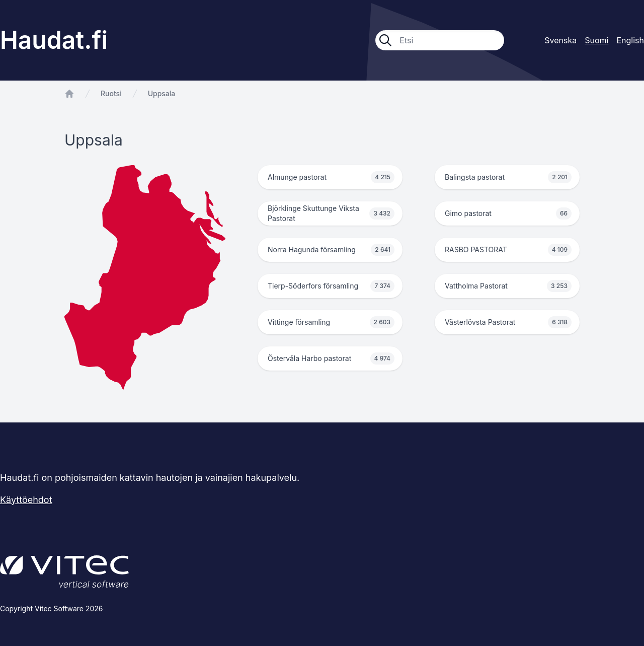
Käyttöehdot (26, 500)
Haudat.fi (54, 40)
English (630, 40)
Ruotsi (111, 93)
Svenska (560, 40)
